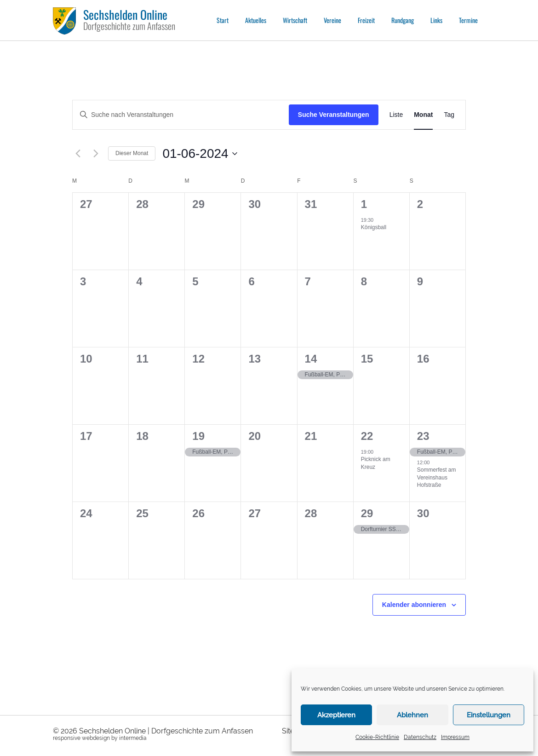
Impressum (455, 737)
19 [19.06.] (198, 436)
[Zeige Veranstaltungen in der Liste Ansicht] (396, 115)
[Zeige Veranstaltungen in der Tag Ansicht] (449, 115)
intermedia (133, 738)
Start (223, 20)
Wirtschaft (295, 20)
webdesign (96, 738)
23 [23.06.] (423, 436)
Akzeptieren (336, 715)
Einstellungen (489, 715)
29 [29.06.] (367, 513)
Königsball (374, 227)
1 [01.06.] (364, 204)
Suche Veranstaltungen (334, 115)
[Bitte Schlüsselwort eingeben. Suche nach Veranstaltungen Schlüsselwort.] (181, 115)
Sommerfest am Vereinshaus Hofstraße (437, 477)
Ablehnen (412, 715)
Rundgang (403, 20)
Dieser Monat (132, 153)
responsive (67, 738)
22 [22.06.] (367, 436)
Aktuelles (256, 20)
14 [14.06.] (311, 359)
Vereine (332, 20)
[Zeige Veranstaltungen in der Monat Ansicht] (423, 115)
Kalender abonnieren (414, 605)
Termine (468, 20)
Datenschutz (420, 737)
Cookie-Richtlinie (377, 737)
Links (436, 20)
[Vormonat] (78, 154)
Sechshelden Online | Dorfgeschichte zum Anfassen (166, 731)
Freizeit (366, 20)
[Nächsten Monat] (96, 154)
